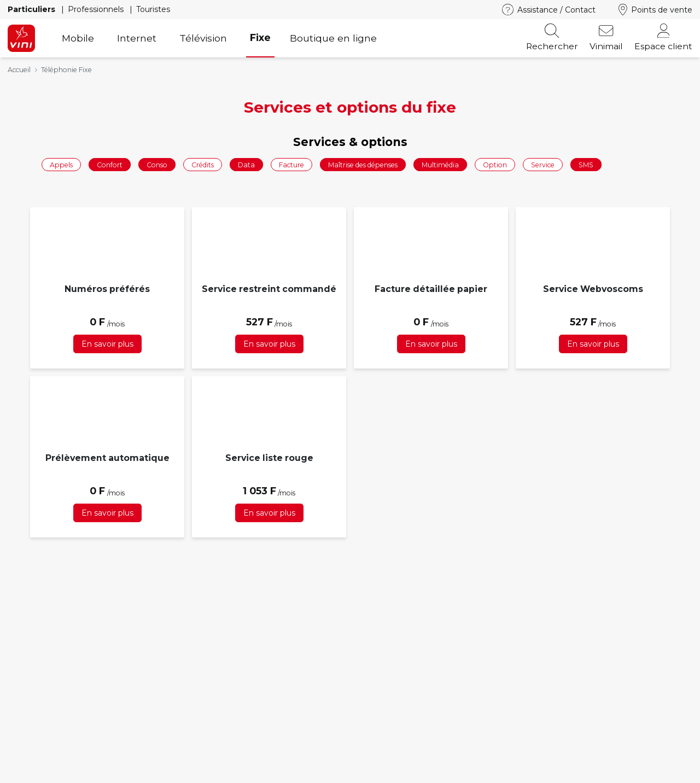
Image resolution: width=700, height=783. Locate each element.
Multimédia (440, 164)
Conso (157, 164)
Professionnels (97, 9)
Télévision (203, 38)
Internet (137, 38)
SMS (586, 164)
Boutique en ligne (333, 38)
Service (543, 164)
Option (495, 164)
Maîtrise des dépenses (363, 164)
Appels (61, 164)
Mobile (78, 38)
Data (246, 164)
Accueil (19, 70)
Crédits (203, 164)
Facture (291, 164)
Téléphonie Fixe (66, 70)
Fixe (260, 37)
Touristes (153, 9)
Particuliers (33, 9)
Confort (110, 164)
